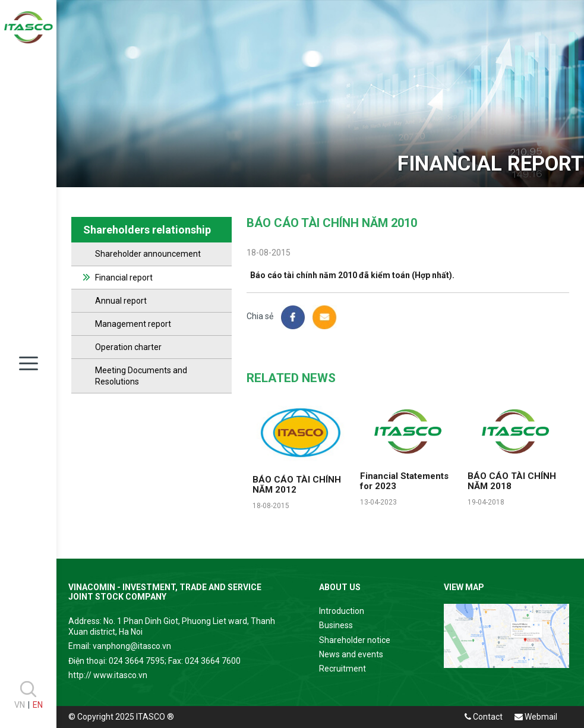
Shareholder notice (355, 640)
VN (20, 705)
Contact (484, 717)
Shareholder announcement (148, 254)
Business (336, 625)
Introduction (342, 611)
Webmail (536, 717)
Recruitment (342, 669)
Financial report (124, 278)
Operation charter (128, 347)
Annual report (121, 301)
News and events (351, 654)
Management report (133, 324)
